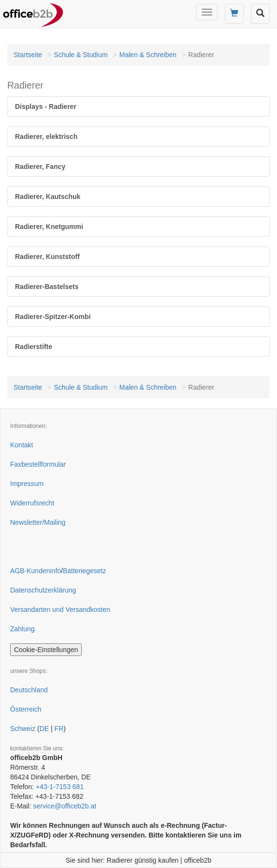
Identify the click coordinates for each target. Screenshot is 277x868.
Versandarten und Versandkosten (60, 609)
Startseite (28, 55)
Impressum (27, 484)
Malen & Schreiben (148, 55)
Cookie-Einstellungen (46, 650)
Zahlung (22, 629)
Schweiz (23, 729)
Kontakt (22, 445)
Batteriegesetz (85, 571)
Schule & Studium (80, 55)
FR (59, 729)
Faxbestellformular (38, 464)
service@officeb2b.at (65, 806)
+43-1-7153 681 (60, 787)
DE (44, 729)
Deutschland (29, 690)
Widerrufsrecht (32, 503)
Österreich (26, 709)
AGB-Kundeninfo (36, 571)
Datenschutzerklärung (43, 590)
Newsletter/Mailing (38, 522)
